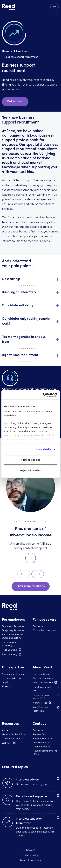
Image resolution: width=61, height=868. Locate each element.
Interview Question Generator (29, 821)
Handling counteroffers (19, 292)
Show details (44, 449)
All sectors (21, 51)
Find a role (38, 626)
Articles (6, 730)
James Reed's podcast (13, 738)
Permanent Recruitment (14, 626)
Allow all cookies (30, 460)
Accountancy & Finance (14, 674)
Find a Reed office (42, 743)
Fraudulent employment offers (45, 752)
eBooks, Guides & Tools (14, 734)
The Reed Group (41, 674)
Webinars (7, 743)
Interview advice (27, 779)
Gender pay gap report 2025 (41, 697)
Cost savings (11, 279)
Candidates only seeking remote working (26, 321)
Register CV (39, 734)
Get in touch (39, 730)
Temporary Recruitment (14, 630)
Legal (5, 682)
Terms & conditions (31, 860)
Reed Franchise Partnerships (40, 709)
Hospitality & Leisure (12, 678)
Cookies (31, 850)
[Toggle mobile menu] (54, 7)
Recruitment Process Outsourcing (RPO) (13, 636)
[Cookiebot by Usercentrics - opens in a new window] (43, 395)
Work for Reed (40, 703)
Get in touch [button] (15, 102)
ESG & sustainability (43, 682)
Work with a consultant (44, 630)
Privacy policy (30, 855)
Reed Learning (9, 650)
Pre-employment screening (11, 644)
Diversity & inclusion (43, 678)
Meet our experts (41, 747)
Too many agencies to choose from (24, 339)
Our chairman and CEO (42, 689)
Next (38, 574)
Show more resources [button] (31, 586)
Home (6, 51)
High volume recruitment (20, 355)
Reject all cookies (31, 470)
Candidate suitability (18, 306)
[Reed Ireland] (8, 7)
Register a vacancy (42, 738)
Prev (24, 574)
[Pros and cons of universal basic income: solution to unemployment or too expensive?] (30, 513)
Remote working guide (31, 796)
